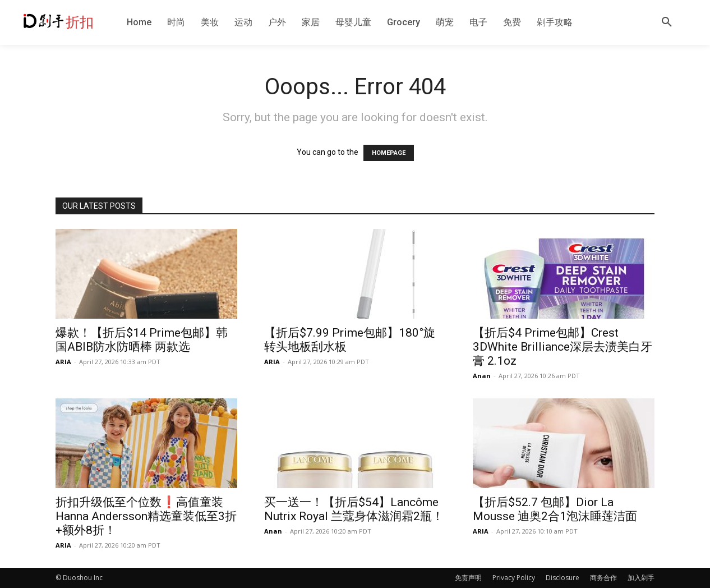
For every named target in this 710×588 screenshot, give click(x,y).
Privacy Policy (514, 578)
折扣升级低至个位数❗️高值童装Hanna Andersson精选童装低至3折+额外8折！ (146, 516)
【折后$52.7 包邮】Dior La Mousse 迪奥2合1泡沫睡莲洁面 (555, 509)
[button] (667, 22)
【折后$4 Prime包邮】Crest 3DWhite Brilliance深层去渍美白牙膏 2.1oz (563, 347)
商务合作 (603, 578)
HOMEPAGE (389, 153)
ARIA (63, 362)
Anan (482, 376)
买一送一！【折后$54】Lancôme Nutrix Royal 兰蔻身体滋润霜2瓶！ (354, 509)
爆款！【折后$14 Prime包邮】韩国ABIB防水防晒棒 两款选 (142, 340)
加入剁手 (641, 578)
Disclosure (563, 578)
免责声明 (468, 578)
